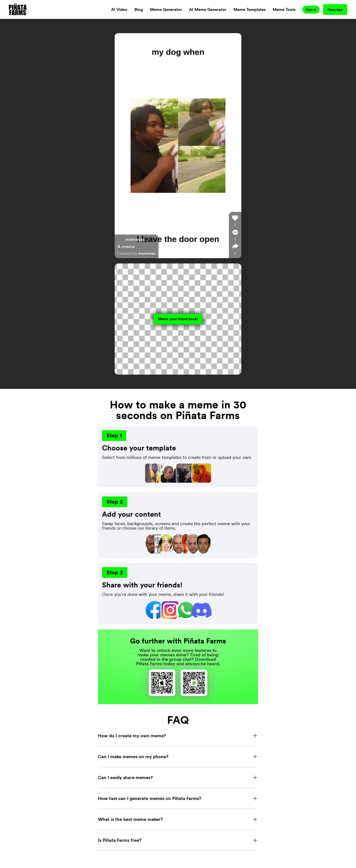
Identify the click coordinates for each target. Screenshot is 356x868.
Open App (335, 10)
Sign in (311, 10)
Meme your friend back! (178, 319)
